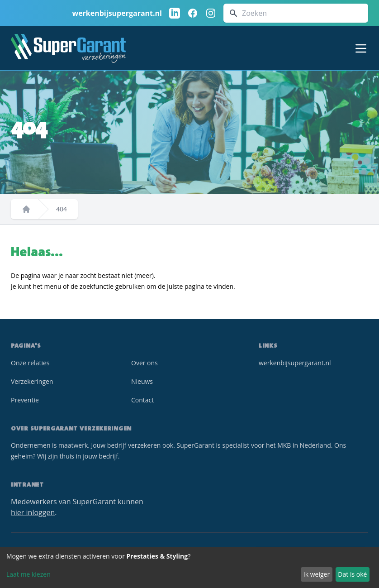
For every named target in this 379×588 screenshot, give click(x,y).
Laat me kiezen (28, 574)
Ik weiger (317, 574)
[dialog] (189, 567)
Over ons (144, 363)
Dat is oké (352, 574)
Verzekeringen (32, 381)
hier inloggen (33, 512)
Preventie (25, 400)
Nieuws (142, 381)
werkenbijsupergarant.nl (117, 13)
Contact (142, 400)
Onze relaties (30, 363)
